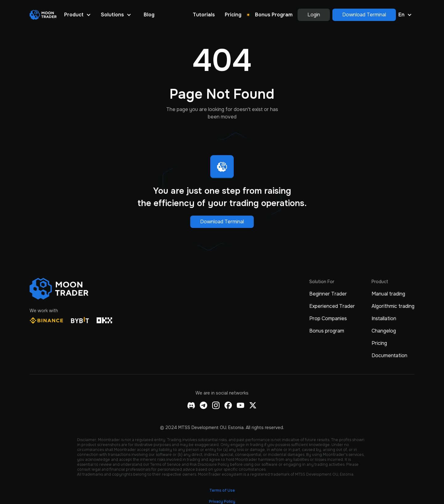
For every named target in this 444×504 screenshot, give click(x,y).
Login (314, 15)
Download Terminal (364, 15)
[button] (78, 15)
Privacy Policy (222, 502)
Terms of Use (222, 490)
